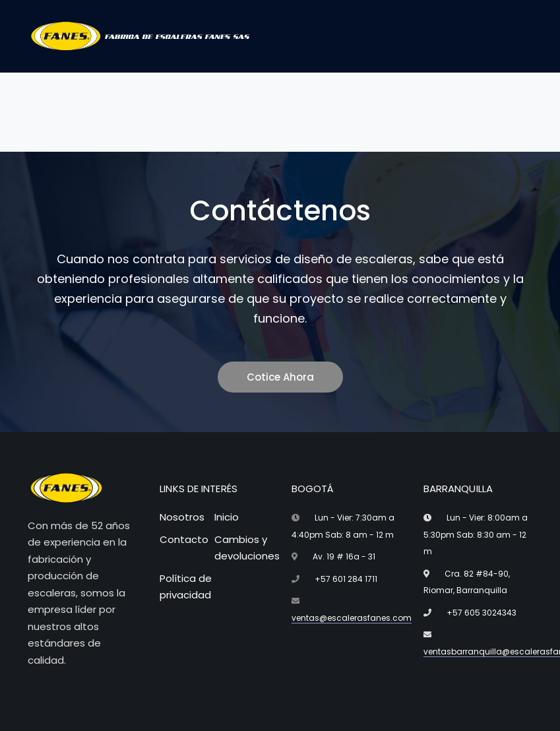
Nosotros (182, 517)
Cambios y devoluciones (247, 548)
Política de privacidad (186, 587)
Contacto (184, 539)
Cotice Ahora (280, 377)
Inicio (227, 517)
